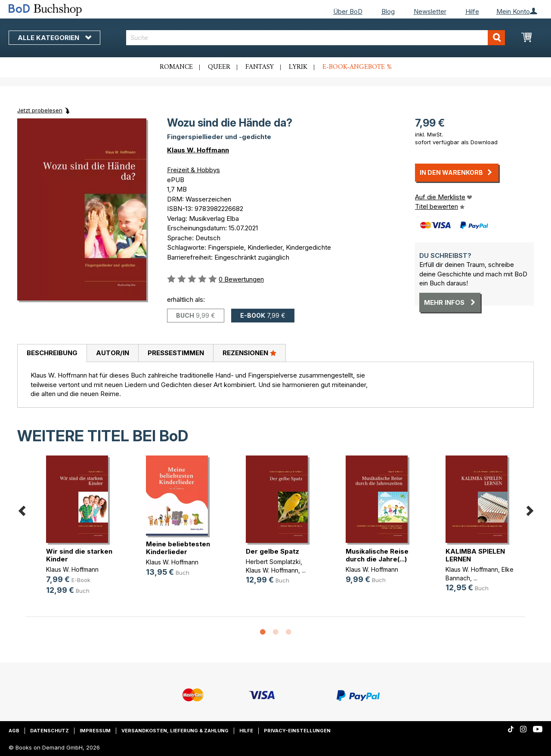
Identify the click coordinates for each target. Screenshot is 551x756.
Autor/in (113, 353)
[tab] (52, 353)
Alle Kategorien (54, 38)
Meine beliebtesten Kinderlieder (178, 548)
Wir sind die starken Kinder (79, 555)
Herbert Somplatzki (273, 562)
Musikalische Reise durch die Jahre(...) (377, 555)
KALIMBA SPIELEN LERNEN (475, 555)
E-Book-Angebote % (357, 67)
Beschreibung (52, 353)
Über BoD (348, 11)
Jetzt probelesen (40, 110)
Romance (176, 67)
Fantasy (260, 67)
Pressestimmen (176, 353)
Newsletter (430, 11)
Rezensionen (249, 353)
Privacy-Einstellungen (297, 731)
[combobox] (316, 38)
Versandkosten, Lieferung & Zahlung (175, 731)
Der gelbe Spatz (272, 551)
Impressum (95, 731)
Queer (219, 67)
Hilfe (472, 11)
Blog (388, 11)
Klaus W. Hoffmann (198, 150)
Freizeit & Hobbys (193, 170)
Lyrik (298, 67)
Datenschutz (50, 731)
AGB (14, 731)
